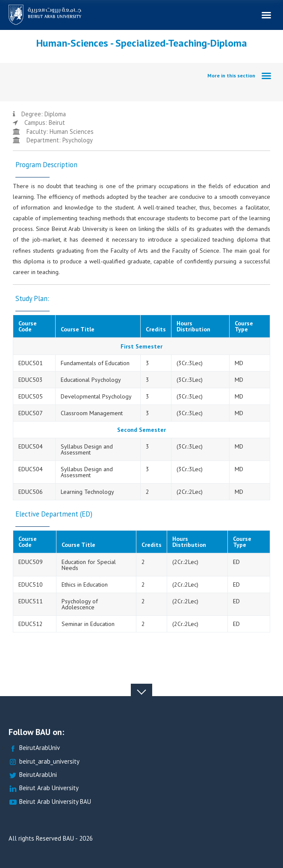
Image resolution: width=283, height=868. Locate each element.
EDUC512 (31, 624)
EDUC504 (31, 446)
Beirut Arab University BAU (50, 802)
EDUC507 (31, 413)
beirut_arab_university (44, 762)
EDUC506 (31, 492)
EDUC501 (31, 363)
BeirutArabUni (33, 775)
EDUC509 (31, 562)
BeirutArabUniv (34, 748)
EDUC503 (31, 380)
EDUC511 (31, 601)
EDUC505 (31, 396)
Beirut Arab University (44, 788)
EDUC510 (31, 585)
